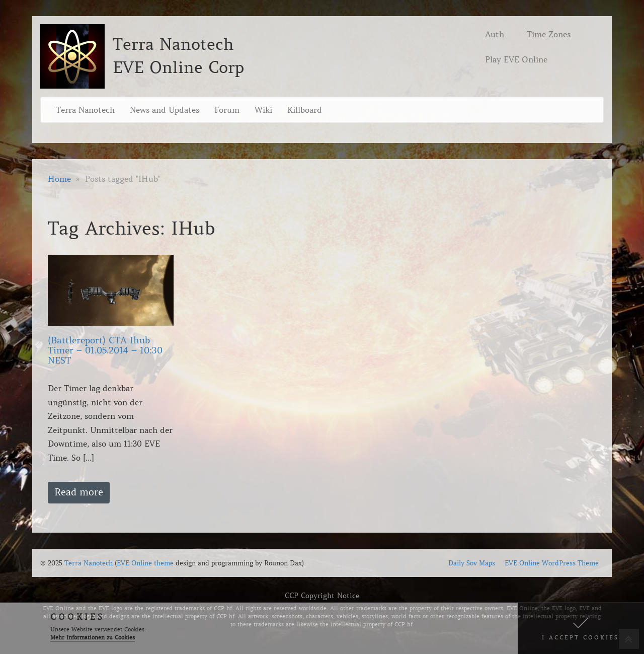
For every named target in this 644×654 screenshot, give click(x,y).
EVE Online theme (145, 563)
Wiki (263, 110)
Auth (495, 34)
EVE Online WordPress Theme (552, 563)
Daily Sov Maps (472, 563)
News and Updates (165, 110)
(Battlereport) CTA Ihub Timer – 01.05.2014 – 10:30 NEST (105, 350)
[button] (581, 628)
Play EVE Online (516, 59)
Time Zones (549, 34)
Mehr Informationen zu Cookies (93, 637)
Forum (227, 110)
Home (59, 179)
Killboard (305, 110)
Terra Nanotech (85, 110)
